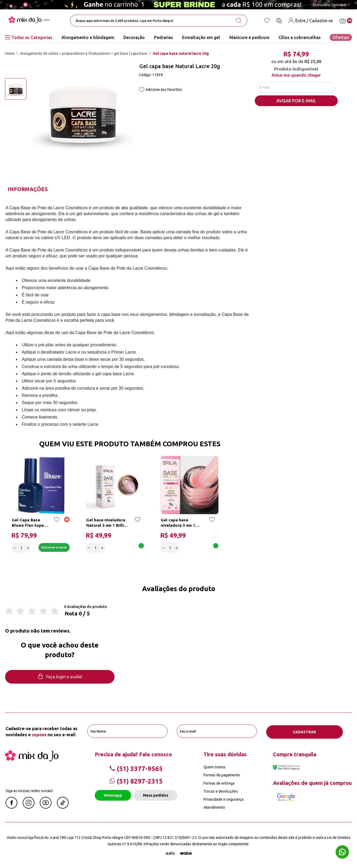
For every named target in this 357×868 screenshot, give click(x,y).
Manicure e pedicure (249, 37)
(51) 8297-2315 (136, 781)
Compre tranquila (295, 754)
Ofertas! (341, 37)
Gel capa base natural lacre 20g (181, 53)
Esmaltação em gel (201, 37)
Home (10, 53)
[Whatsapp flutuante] (342, 853)
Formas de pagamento (222, 775)
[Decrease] (15, 547)
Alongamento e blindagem (88, 37)
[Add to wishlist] (142, 90)
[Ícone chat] (279, 21)
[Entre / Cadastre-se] (311, 21)
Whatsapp (113, 795)
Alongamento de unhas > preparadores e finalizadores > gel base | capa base (84, 53)
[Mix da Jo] (32, 759)
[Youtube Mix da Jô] (46, 807)
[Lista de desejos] (267, 21)
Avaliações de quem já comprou (312, 782)
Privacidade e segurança (223, 799)
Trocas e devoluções (221, 791)
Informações (28, 189)
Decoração (134, 37)
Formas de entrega (219, 783)
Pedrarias (164, 37)
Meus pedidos (156, 795)
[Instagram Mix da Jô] (29, 807)
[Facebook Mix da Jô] (11, 807)
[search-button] (239, 21)
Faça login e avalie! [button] (60, 677)
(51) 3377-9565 (136, 768)
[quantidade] (22, 547)
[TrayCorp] (186, 853)
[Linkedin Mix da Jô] (63, 807)
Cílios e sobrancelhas (300, 37)
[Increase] (28, 547)
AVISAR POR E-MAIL (296, 102)
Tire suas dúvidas (225, 754)
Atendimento (214, 807)
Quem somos (214, 767)
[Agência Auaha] (170, 853)
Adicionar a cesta (51, 547)
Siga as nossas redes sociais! (29, 790)
